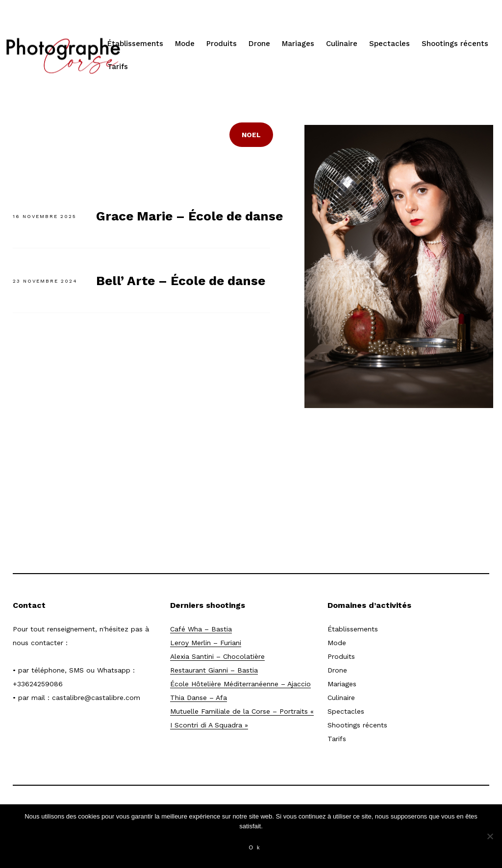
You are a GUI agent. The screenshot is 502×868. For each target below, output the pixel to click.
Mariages (298, 44)
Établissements (135, 44)
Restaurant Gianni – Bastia (214, 670)
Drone (259, 44)
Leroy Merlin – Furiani (206, 643)
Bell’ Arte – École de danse (181, 281)
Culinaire (342, 44)
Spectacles (389, 44)
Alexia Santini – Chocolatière (217, 656)
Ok (256, 847)
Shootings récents (455, 44)
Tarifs (118, 67)
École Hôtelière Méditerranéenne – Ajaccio (240, 684)
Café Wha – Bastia (201, 629)
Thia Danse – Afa (199, 698)
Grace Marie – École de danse (189, 216)
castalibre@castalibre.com (96, 698)
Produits (222, 44)
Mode (185, 44)
